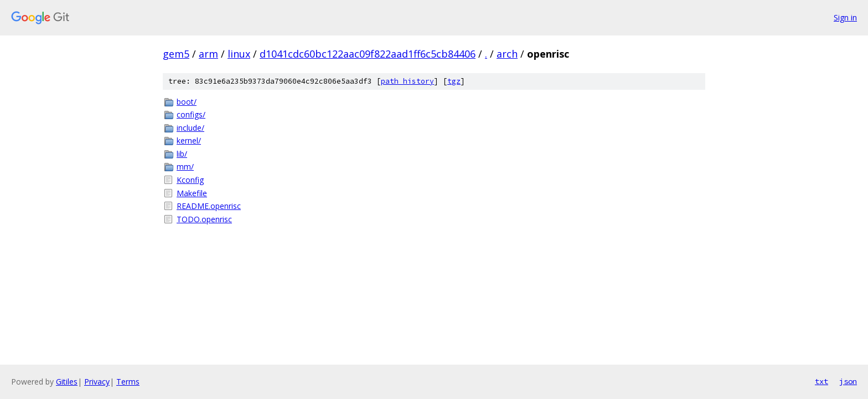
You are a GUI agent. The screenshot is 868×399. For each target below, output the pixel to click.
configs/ (191, 114)
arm (208, 54)
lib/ (182, 154)
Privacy (97, 382)
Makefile (192, 193)
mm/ (185, 167)
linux (239, 54)
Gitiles (67, 382)
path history (407, 81)
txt (821, 381)
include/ (190, 128)
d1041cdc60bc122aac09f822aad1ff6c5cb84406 (368, 54)
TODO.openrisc (204, 219)
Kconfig (190, 180)
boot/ (187, 102)
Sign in (845, 17)
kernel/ (189, 140)
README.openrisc (209, 206)
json (848, 381)
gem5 (176, 54)
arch (507, 54)
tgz (454, 81)
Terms (128, 382)
